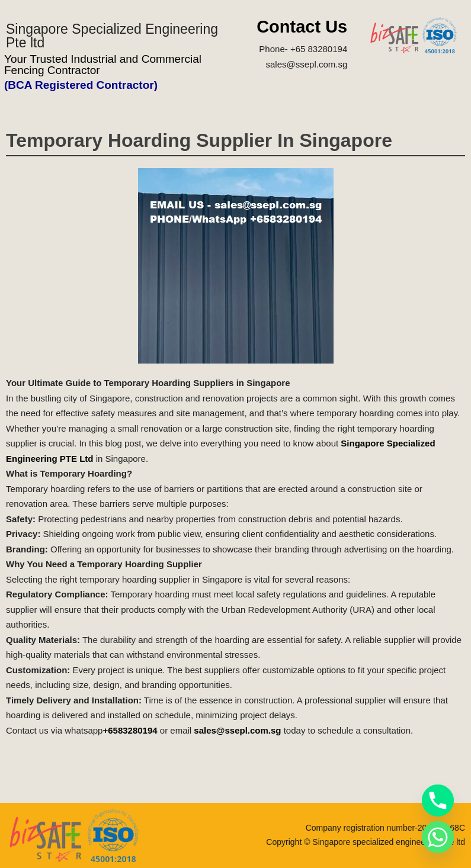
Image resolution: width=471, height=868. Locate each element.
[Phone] (438, 801)
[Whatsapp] (438, 837)
